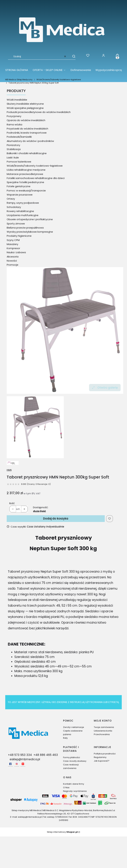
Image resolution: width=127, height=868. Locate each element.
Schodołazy (14, 207)
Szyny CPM (13, 240)
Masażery (12, 244)
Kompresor (13, 248)
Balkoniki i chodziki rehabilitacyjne (27, 153)
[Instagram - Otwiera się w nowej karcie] (17, 764)
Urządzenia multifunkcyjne (23, 215)
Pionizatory (13, 145)
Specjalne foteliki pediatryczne (25, 182)
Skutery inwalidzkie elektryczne (25, 104)
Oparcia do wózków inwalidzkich (26, 120)
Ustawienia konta (103, 731)
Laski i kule (13, 157)
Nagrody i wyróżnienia (75, 791)
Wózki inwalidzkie (17, 100)
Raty (65, 738)
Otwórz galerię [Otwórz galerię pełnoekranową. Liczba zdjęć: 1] (105, 388)
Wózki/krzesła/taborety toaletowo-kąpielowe (59, 80)
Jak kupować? (102, 761)
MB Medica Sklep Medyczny (19, 80)
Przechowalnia (102, 734)
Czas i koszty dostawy (75, 761)
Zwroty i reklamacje (74, 727)
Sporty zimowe (16, 224)
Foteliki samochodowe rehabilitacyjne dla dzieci (36, 178)
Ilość (12, 503)
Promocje (13, 265)
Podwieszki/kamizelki (19, 137)
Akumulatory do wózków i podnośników (30, 141)
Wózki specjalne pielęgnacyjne (25, 108)
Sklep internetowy (62, 832)
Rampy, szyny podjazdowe (23, 203)
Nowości (12, 261)
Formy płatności (72, 757)
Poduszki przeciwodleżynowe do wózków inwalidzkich (39, 112)
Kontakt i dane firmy (74, 784)
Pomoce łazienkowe (19, 162)
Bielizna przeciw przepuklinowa (25, 228)
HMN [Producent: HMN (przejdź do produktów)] (9, 470)
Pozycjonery (14, 116)
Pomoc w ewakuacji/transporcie (26, 191)
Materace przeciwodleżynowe (25, 174)
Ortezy (11, 199)
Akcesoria (13, 257)
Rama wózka (14, 124)
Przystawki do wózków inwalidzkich (27, 129)
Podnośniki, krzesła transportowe (27, 133)
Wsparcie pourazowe (20, 195)
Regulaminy (100, 757)
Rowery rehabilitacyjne (20, 211)
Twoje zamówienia (104, 727)
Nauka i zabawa (16, 252)
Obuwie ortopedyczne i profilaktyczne (30, 219)
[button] (72, 56)
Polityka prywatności (105, 754)
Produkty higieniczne (19, 236)
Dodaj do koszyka (56, 519)
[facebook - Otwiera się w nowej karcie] (10, 764)
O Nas (66, 787)
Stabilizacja (14, 149)
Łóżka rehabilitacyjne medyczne (26, 170)
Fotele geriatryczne (19, 186)
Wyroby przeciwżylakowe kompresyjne (30, 232)
